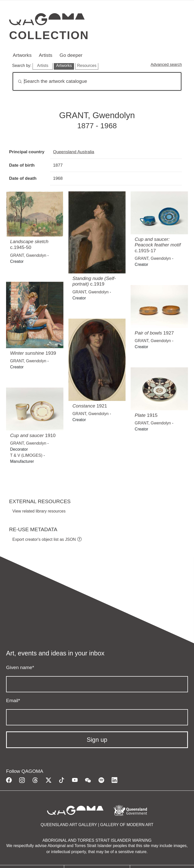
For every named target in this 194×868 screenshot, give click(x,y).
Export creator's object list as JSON (44, 539)
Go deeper (71, 55)
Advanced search (166, 65)
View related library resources (39, 511)
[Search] (97, 81)
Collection (49, 35)
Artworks (22, 55)
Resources (87, 66)
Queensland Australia (74, 152)
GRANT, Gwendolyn (28, 255)
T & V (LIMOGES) (26, 455)
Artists (46, 55)
